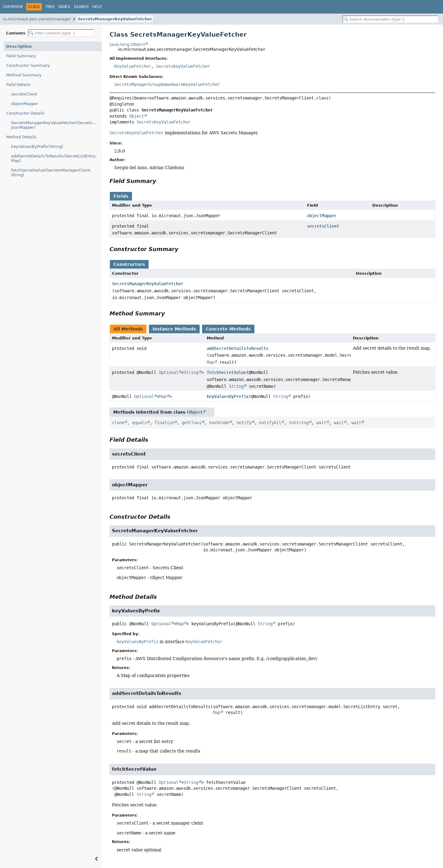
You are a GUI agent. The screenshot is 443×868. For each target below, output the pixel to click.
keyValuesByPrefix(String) (37, 146)
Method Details (21, 137)
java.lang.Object (127, 44)
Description (19, 46)
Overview (13, 7)
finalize (164, 423)
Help (97, 7)
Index (64, 7)
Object (137, 116)
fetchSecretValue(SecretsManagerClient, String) (51, 172)
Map (210, 362)
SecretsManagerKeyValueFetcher (115, 19)
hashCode (219, 423)
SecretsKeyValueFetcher (183, 66)
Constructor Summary (28, 65)
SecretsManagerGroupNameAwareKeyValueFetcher (167, 84)
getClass (192, 423)
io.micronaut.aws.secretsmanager (37, 19)
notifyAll (270, 423)
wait (321, 423)
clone (118, 423)
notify (244, 423)
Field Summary (21, 56)
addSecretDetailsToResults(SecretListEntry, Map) (54, 158)
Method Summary (24, 75)
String (191, 372)
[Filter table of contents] (61, 33)
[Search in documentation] (390, 19)
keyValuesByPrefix (228, 396)
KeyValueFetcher (133, 66)
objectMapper (25, 104)
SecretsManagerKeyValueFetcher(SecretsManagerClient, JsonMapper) (56, 125)
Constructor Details (25, 113)
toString (299, 423)
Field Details (18, 85)
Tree (50, 7)
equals (139, 423)
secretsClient (24, 94)
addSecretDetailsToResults (237, 348)
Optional (169, 372)
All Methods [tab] (128, 329)
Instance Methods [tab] (174, 329)
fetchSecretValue (226, 372)
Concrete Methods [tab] (228, 329)
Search (81, 7)
